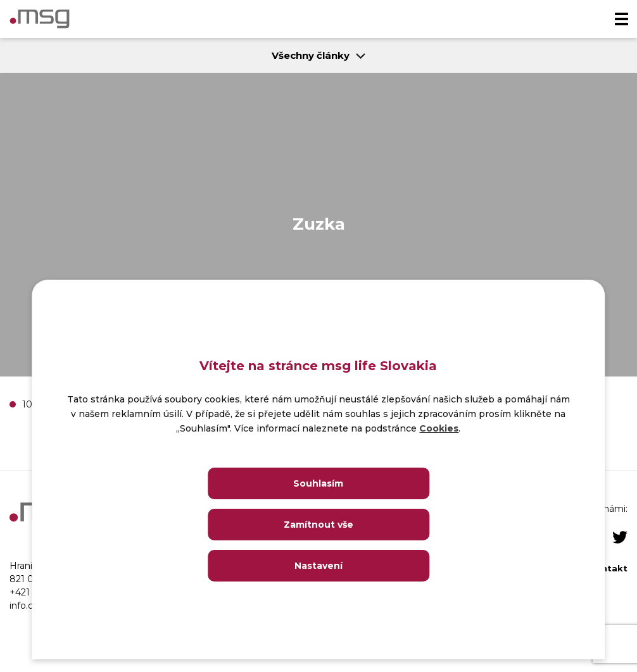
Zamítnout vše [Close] (318, 525)
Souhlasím (318, 483)
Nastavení (318, 566)
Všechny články (318, 55)
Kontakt (608, 568)
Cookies (439, 428)
